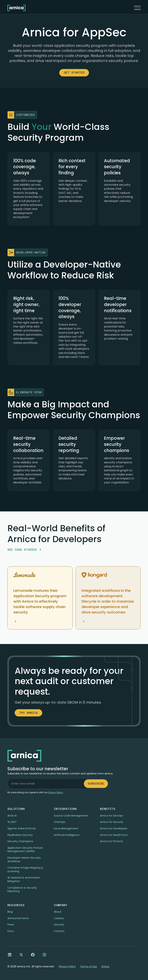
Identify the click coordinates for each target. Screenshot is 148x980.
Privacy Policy (67, 967)
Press (11, 925)
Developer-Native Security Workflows (24, 860)
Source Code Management (71, 816)
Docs (11, 931)
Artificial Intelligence (67, 835)
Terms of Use (88, 967)
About (58, 912)
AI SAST (12, 822)
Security (59, 925)
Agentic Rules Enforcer (22, 828)
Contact (59, 931)
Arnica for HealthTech (114, 835)
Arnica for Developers (114, 828)
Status (105, 967)
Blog (10, 912)
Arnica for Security (112, 822)
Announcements (18, 918)
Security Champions (20, 841)
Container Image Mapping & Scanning (25, 869)
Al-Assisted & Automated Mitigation (23, 879)
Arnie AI (12, 816)
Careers (59, 918)
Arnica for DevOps (111, 816)
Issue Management (66, 828)
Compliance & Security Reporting (22, 889)
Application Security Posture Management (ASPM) (25, 850)
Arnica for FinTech (111, 841)
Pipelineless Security (20, 835)
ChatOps (60, 822)
